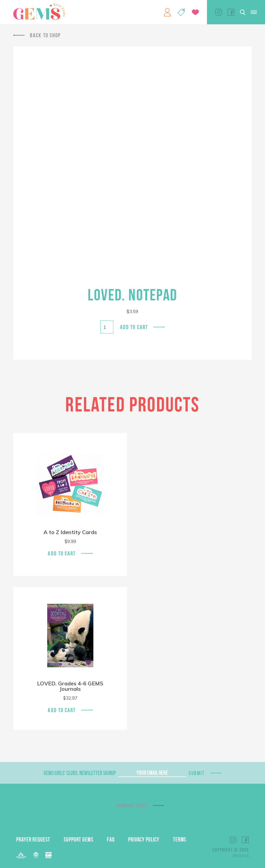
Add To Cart (62, 553)
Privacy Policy (144, 839)
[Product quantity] (107, 327)
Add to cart (134, 327)
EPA (48, 855)
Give (195, 12)
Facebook (231, 12)
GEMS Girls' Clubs (39, 12)
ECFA (36, 855)
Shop (181, 12)
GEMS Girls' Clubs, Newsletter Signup (80, 773)
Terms (180, 839)
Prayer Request (33, 839)
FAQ (111, 839)
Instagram (219, 12)
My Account (167, 12)
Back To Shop (45, 35)
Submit (197, 773)
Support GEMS (79, 839)
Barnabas (21, 855)
